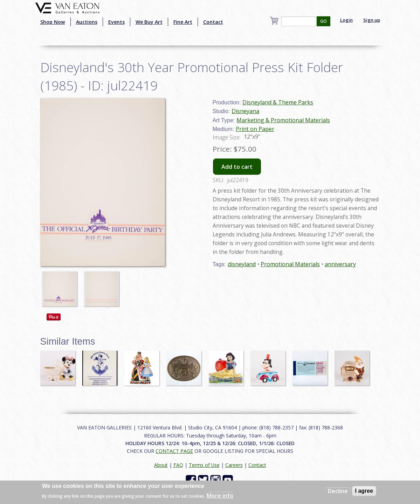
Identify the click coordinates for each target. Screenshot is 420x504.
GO (323, 21)
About (161, 465)
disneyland (242, 264)
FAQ (178, 465)
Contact (213, 22)
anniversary (340, 264)
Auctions (87, 22)
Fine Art (183, 22)
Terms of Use (204, 465)
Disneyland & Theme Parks (278, 102)
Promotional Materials (290, 264)
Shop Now (53, 22)
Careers (234, 465)
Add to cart (237, 167)
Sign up (372, 20)
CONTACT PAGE (174, 451)
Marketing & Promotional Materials (283, 120)
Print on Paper (255, 129)
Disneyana (245, 111)
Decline (338, 491)
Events (116, 22)
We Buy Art (149, 22)
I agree (364, 491)
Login (346, 20)
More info (220, 496)
